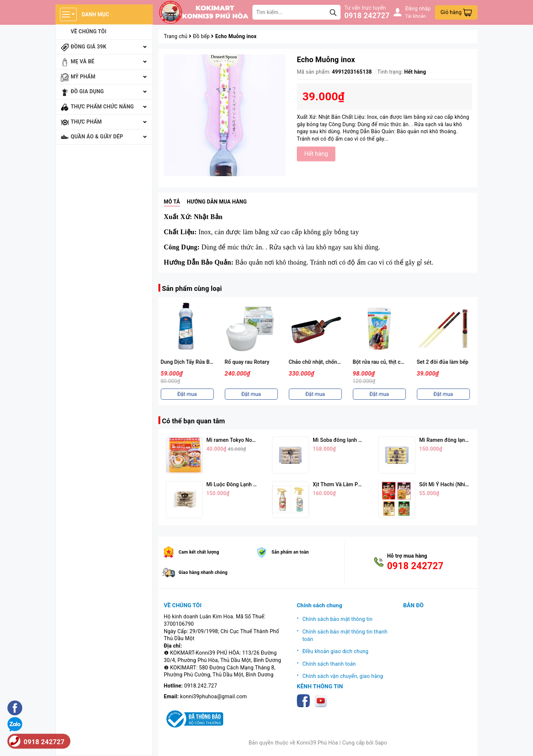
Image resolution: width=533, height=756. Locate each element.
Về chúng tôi (89, 31)
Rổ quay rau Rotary (250, 362)
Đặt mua (190, 394)
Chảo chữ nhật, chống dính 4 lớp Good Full (342, 362)
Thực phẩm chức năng (102, 107)
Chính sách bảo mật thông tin (338, 619)
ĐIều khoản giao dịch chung (335, 651)
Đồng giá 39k (88, 47)
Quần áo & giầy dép (97, 137)
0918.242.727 (201, 686)
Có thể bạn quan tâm (194, 421)
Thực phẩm (86, 122)
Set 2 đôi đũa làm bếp (446, 362)
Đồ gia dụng (87, 91)
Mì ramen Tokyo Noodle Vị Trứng (245, 440)
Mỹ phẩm (83, 77)
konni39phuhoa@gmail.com (214, 696)
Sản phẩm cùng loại (192, 288)
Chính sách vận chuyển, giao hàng (343, 676)
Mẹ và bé (83, 61)
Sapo (381, 743)
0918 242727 (367, 16)
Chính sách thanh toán (329, 664)
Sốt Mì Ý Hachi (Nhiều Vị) (449, 484)
